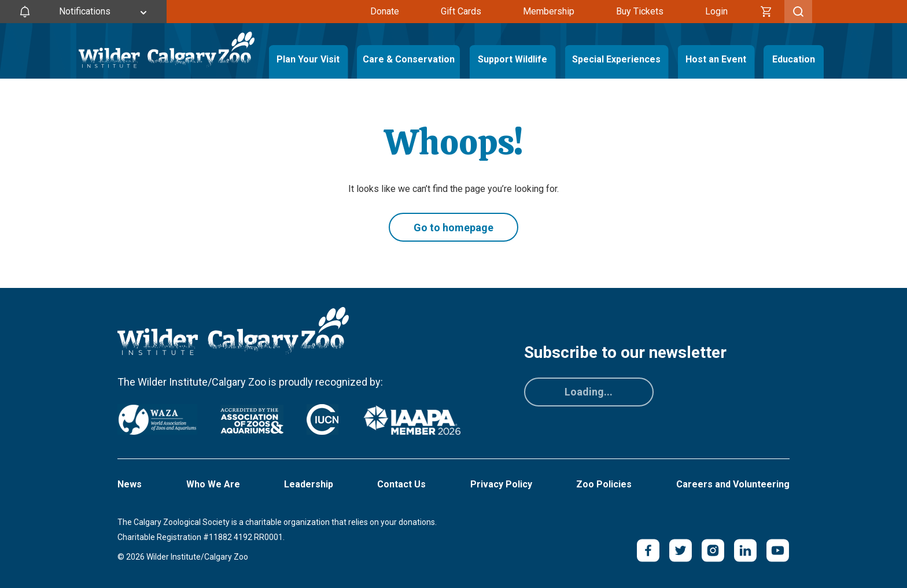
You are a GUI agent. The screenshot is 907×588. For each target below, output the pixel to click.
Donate (385, 11)
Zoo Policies (604, 484)
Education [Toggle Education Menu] (794, 59)
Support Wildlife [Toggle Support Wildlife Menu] (512, 59)
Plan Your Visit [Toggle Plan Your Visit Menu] (308, 59)
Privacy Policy (501, 484)
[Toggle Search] (798, 12)
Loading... (589, 392)
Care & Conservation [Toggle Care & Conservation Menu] (408, 59)
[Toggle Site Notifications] (83, 12)
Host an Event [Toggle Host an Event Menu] (716, 59)
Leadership (309, 484)
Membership (549, 11)
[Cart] (766, 12)
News (130, 484)
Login (716, 11)
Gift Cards (461, 11)
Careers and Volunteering (733, 484)
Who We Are (213, 484)
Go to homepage (454, 228)
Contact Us (401, 484)
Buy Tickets (640, 11)
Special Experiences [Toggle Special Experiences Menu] (616, 59)
